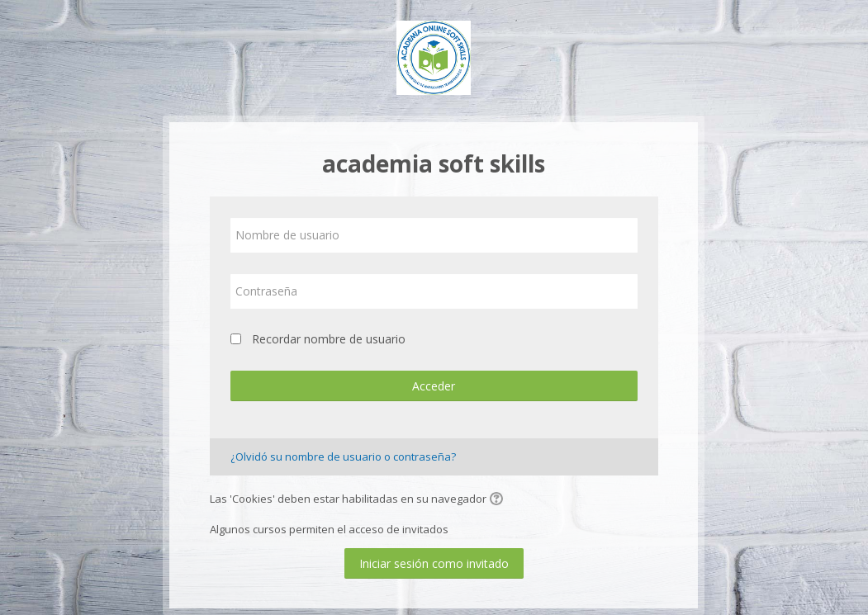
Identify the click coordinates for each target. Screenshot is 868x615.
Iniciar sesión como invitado (434, 563)
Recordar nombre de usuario (329, 339)
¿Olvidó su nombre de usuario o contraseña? (343, 457)
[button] (499, 500)
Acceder (434, 386)
